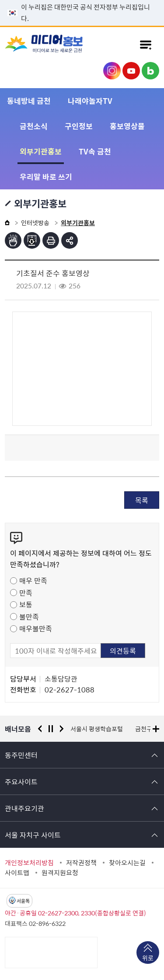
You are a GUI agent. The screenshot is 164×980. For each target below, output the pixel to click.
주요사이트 (21, 781)
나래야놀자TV (90, 101)
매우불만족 (36, 628)
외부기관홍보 (41, 151)
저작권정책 (81, 863)
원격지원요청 (60, 873)
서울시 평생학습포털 (97, 729)
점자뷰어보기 (13, 240)
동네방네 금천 (29, 101)
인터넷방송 (35, 223)
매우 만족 (33, 580)
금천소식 (34, 126)
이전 (40, 729)
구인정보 (79, 126)
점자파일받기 (32, 240)
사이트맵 (17, 873)
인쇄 (51, 240)
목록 (142, 500)
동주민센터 (21, 755)
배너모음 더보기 (156, 729)
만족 (26, 593)
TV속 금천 (95, 151)
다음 (62, 729)
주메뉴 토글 (146, 45)
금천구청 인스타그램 (112, 71)
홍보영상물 (127, 126)
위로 (148, 959)
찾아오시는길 (127, 863)
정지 (51, 729)
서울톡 (23, 901)
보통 (26, 604)
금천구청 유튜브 (131, 71)
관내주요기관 (24, 808)
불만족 (29, 617)
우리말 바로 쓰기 (46, 176)
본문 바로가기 (82, 0)
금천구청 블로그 (150, 71)
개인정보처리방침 (29, 863)
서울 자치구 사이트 (33, 835)
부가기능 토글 (70, 240)
